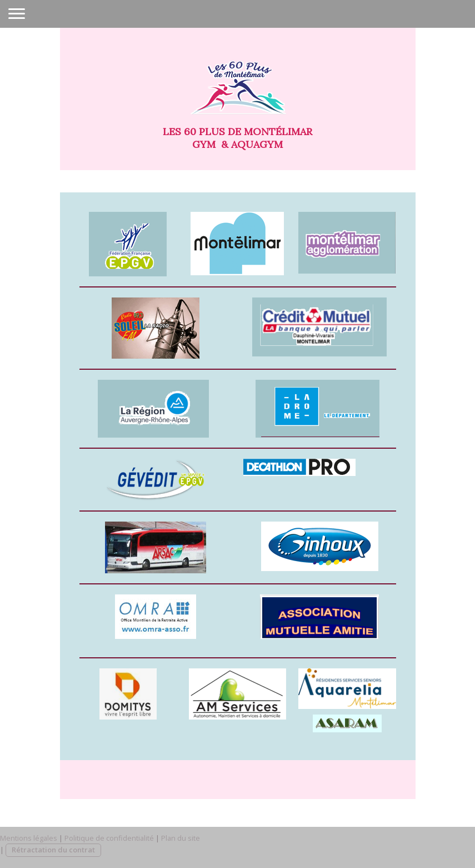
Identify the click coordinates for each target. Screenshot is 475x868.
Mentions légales (29, 838)
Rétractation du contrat (53, 850)
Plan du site (181, 838)
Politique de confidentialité (109, 838)
